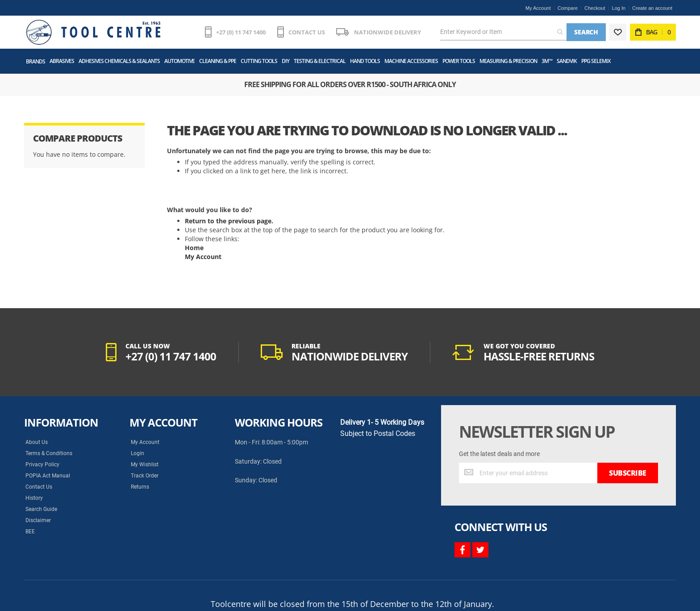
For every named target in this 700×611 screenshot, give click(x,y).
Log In (619, 8)
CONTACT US (307, 32)
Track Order (145, 476)
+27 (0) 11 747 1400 (241, 32)
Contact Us (39, 487)
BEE (30, 531)
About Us (37, 442)
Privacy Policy (42, 465)
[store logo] (93, 32)
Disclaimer (38, 520)
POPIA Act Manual (48, 476)
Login (137, 453)
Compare (568, 8)
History (34, 498)
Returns (140, 487)
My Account (538, 8)
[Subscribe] (628, 473)
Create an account (652, 8)
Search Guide (41, 509)
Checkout (595, 8)
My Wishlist (145, 465)
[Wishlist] (618, 32)
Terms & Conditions (49, 453)
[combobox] (503, 32)
